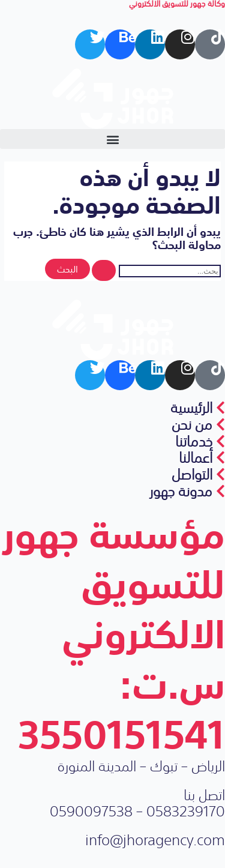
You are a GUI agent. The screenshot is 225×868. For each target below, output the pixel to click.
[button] (112, 139)
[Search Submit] (104, 270)
